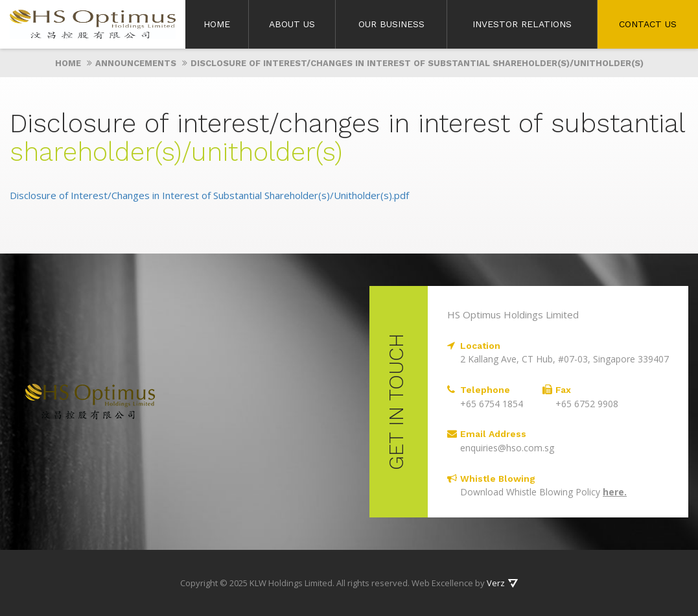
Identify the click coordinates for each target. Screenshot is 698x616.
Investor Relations (522, 24)
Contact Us (648, 24)
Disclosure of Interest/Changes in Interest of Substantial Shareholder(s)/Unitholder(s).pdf (209, 195)
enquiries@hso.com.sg (507, 448)
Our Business (391, 24)
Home (217, 24)
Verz (496, 583)
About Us (292, 24)
